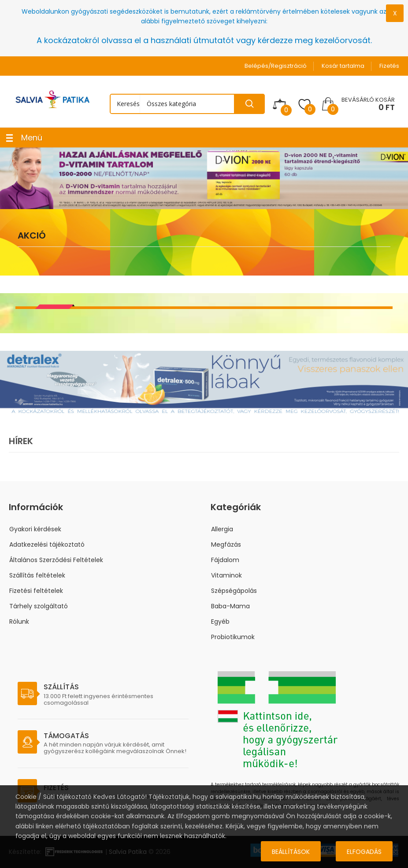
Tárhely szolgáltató (39, 606)
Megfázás (226, 544)
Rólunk (19, 622)
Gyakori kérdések (35, 529)
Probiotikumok (233, 637)
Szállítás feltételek (37, 575)
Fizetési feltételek (36, 591)
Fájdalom (225, 560)
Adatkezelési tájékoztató (47, 544)
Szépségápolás (234, 591)
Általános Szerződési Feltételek (56, 560)
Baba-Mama (230, 606)
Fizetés (389, 66)
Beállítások (291, 852)
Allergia (222, 529)
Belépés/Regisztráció (276, 66)
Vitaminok (226, 575)
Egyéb (220, 622)
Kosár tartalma (343, 66)
